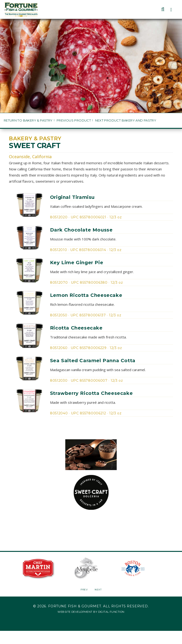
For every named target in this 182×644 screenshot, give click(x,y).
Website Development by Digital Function (91, 612)
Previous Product (74, 120)
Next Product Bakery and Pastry (126, 120)
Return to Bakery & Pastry (28, 120)
